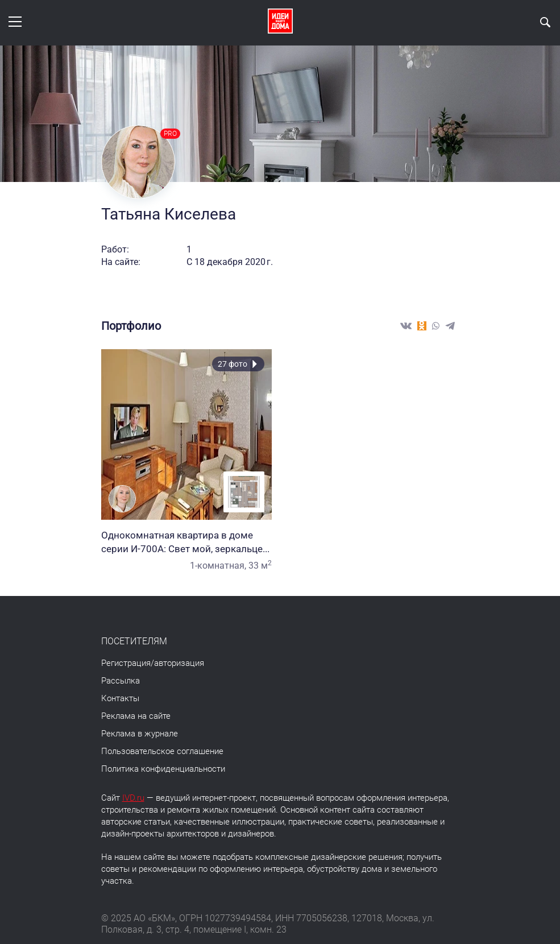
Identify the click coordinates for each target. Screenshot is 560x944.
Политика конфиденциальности (163, 769)
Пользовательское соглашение (162, 751)
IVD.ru (133, 798)
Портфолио (131, 326)
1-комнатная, (218, 566)
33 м (260, 566)
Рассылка (121, 681)
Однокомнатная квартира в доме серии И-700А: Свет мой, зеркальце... (186, 542)
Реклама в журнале (140, 734)
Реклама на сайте (136, 716)
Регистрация (126, 663)
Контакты (120, 698)
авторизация (179, 663)
